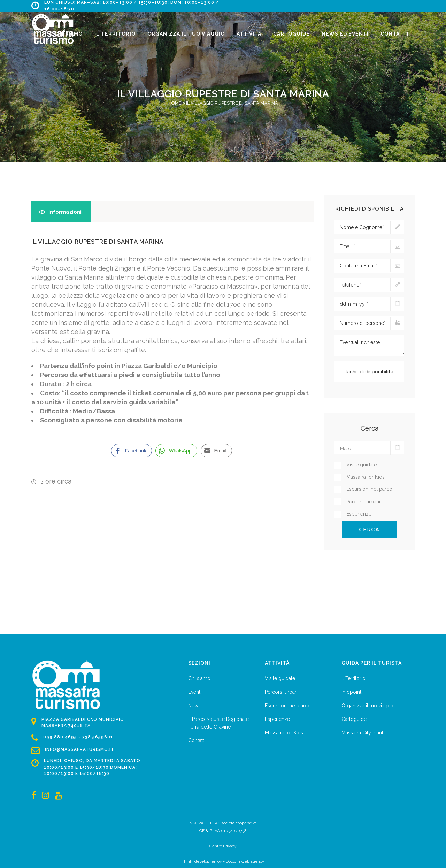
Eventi (195, 692)
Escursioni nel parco (288, 706)
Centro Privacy (223, 846)
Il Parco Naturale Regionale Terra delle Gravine (218, 723)
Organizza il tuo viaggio (368, 706)
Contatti (197, 740)
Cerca (370, 530)
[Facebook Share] (131, 451)
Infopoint (351, 692)
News (194, 706)
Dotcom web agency (245, 861)
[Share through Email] (216, 451)
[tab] (61, 212)
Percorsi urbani (282, 692)
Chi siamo (199, 678)
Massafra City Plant (362, 733)
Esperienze (277, 719)
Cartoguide (354, 719)
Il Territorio (353, 678)
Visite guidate (280, 678)
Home (175, 103)
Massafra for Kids (284, 733)
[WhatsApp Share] (176, 451)
